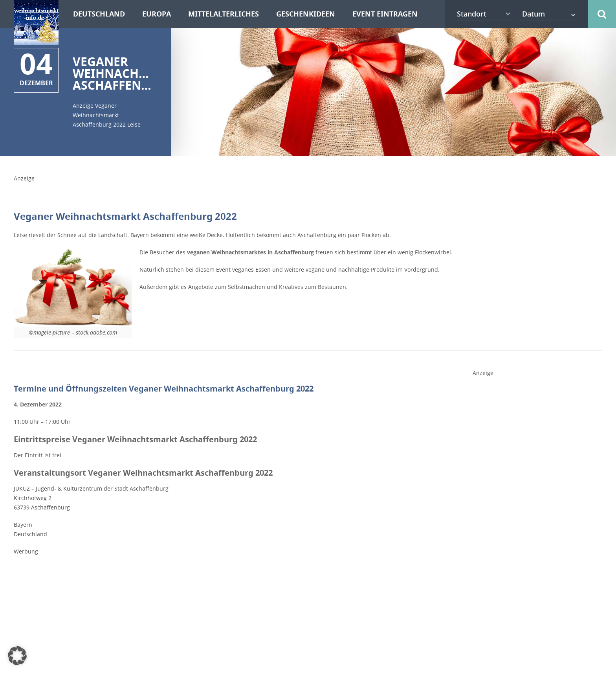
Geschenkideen (306, 14)
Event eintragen (385, 14)
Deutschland (99, 14)
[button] (17, 656)
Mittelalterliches (224, 14)
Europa (157, 14)
